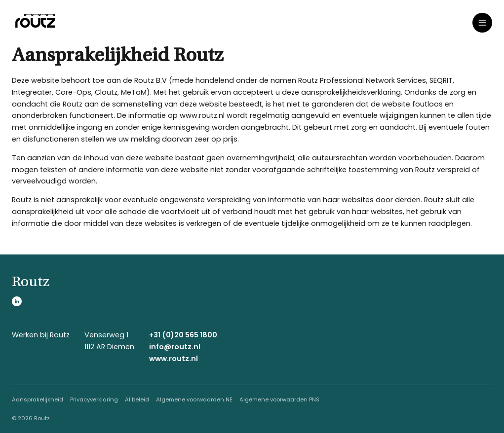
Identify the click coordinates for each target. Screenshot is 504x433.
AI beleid (137, 399)
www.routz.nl (174, 359)
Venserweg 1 (106, 335)
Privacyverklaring (94, 399)
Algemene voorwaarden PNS (279, 399)
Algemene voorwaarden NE (194, 399)
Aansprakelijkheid (38, 399)
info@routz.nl (175, 347)
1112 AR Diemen (109, 347)
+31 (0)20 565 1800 (183, 335)
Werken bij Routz (41, 335)
